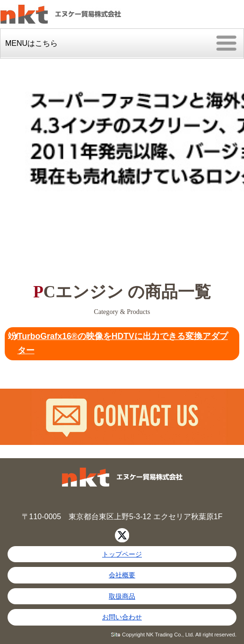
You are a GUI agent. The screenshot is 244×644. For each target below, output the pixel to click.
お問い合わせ (122, 617)
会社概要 (122, 575)
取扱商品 (122, 596)
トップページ (122, 554)
